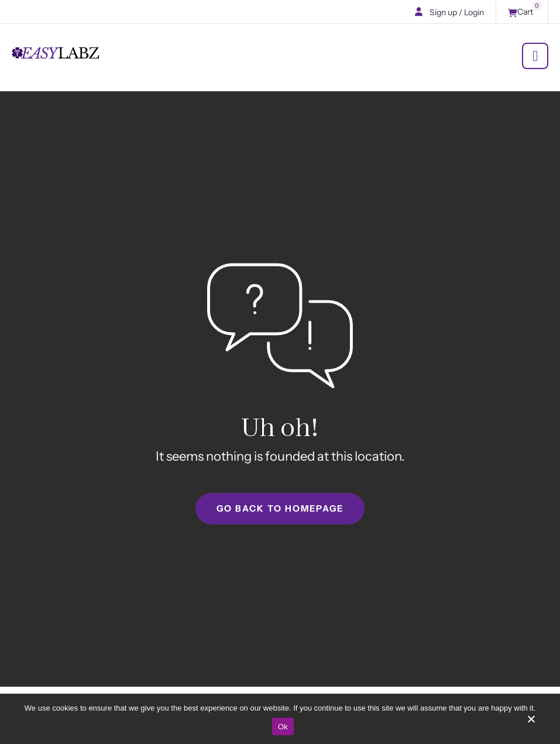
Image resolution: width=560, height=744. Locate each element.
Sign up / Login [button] (457, 12)
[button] (419, 12)
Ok (283, 727)
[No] (531, 723)
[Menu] (535, 56)
